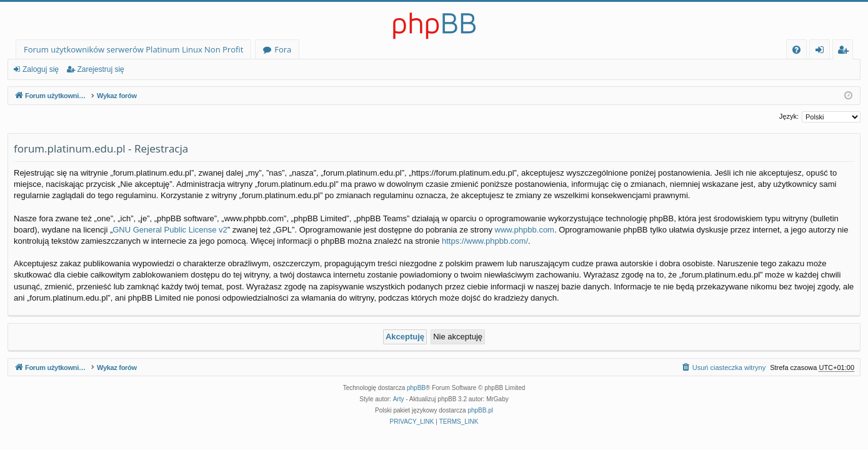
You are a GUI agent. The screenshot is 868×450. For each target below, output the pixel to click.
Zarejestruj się (100, 69)
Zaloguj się (41, 69)
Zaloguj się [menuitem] (822, 52)
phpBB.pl (480, 410)
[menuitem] (796, 50)
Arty (399, 399)
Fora (283, 49)
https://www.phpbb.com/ (485, 241)
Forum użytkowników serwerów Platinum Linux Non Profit (133, 49)
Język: (789, 116)
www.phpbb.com (525, 230)
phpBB (416, 388)
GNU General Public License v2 (170, 230)
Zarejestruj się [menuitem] (846, 52)
